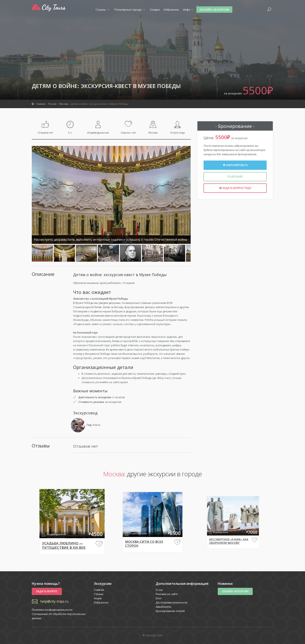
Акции (98, 598)
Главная (99, 590)
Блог (159, 598)
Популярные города (130, 10)
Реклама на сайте (167, 594)
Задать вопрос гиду (235, 188)
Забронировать (235, 165)
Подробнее (235, 177)
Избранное (171, 10)
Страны (103, 10)
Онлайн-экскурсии (214, 10)
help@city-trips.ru (54, 601)
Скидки (155, 10)
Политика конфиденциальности (52, 610)
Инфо (189, 10)
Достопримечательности (172, 603)
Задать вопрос (47, 591)
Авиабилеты (163, 607)
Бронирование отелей (170, 611)
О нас (159, 590)
